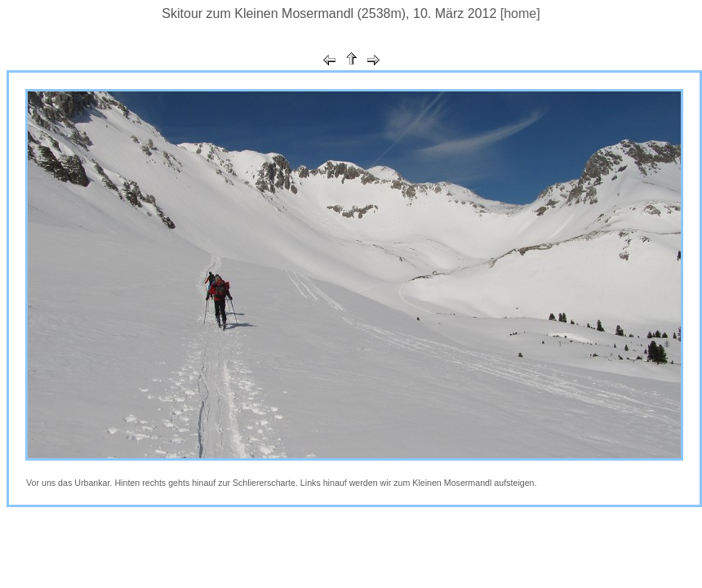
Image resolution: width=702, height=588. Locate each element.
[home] (520, 13)
